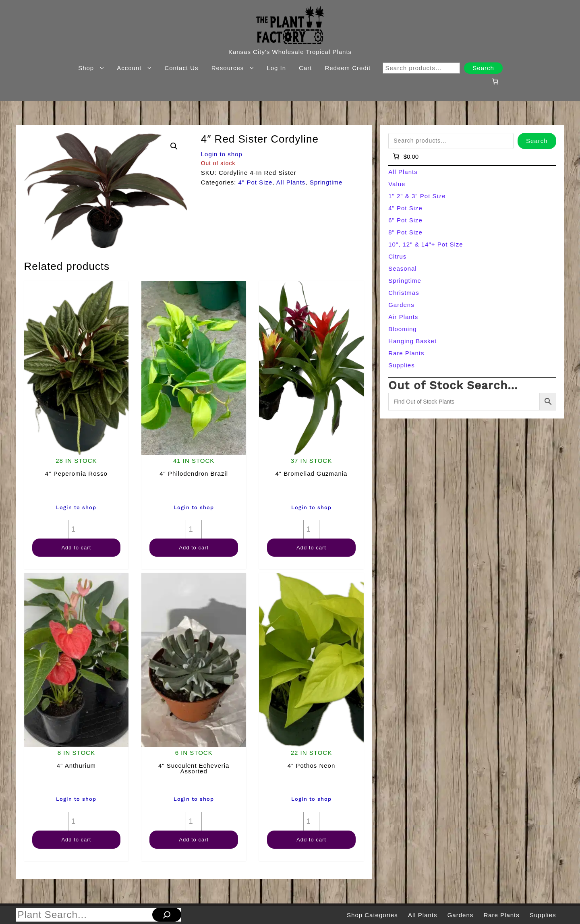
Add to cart (76, 548)
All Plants (291, 182)
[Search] (167, 915)
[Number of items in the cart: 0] (495, 81)
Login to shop (222, 154)
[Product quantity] (76, 529)
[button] (174, 146)
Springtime (326, 182)
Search (483, 68)
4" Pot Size (256, 182)
